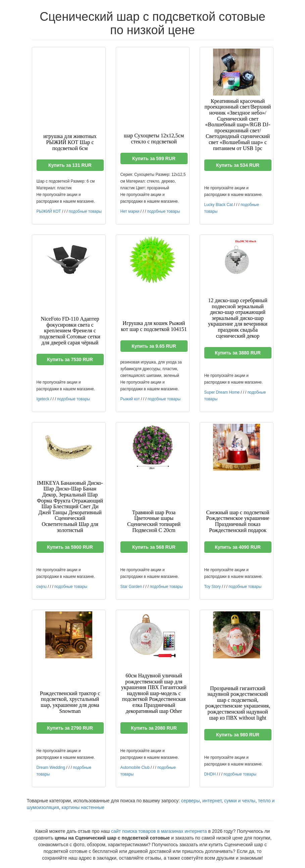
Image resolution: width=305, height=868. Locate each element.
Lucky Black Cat (219, 205)
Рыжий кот (130, 399)
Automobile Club (135, 767)
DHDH (210, 774)
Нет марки (130, 211)
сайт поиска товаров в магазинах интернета (159, 831)
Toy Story (213, 587)
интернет (212, 801)
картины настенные (83, 807)
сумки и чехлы (240, 801)
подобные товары (85, 211)
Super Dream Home (222, 392)
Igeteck (43, 399)
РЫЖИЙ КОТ (49, 211)
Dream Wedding (51, 767)
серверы (191, 801)
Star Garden (131, 587)
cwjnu (42, 587)
